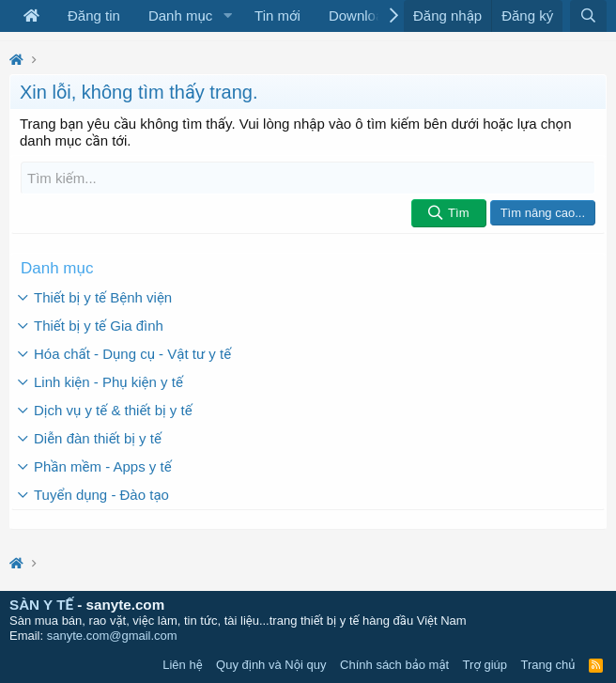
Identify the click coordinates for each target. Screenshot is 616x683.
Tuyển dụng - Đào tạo (101, 495)
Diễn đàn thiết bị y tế (98, 438)
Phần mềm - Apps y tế (103, 466)
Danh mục (180, 16)
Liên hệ (182, 665)
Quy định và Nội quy (271, 665)
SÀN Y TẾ (41, 605)
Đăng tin (94, 16)
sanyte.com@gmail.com (112, 636)
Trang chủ (548, 665)
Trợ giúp (485, 665)
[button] (227, 16)
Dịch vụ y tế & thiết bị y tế (113, 410)
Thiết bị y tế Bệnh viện (103, 297)
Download (360, 16)
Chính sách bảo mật (394, 665)
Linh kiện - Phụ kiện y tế (108, 382)
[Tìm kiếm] (308, 178)
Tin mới (277, 16)
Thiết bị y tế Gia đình (99, 326)
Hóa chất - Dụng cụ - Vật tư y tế (132, 354)
